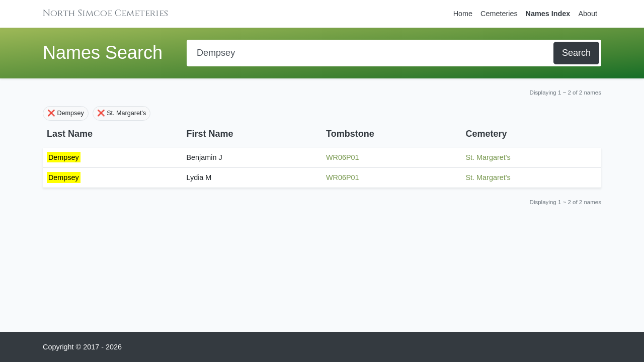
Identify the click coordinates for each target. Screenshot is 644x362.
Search (576, 53)
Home (463, 14)
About (588, 14)
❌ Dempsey (66, 113)
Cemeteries (499, 14)
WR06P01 (343, 157)
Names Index (548, 14)
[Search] (371, 53)
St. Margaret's (488, 157)
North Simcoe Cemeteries (105, 13)
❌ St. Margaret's (122, 113)
